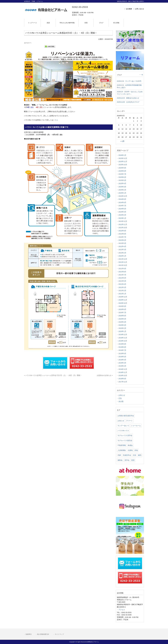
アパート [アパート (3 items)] (129, 421)
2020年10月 (123, 303)
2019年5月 (122, 357)
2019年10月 (123, 341)
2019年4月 (122, 360)
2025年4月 (122, 183)
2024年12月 (123, 196)
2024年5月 (122, 209)
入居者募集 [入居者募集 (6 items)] (122, 450)
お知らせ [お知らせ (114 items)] (121, 421)
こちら (56, 120)
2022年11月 (123, 224)
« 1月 (122, 141)
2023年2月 (122, 215)
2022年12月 (123, 221)
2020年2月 (122, 328)
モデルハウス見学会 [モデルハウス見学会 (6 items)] (125, 435)
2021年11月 (123, 262)
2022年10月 (123, 228)
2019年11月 (123, 338)
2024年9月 (122, 199)
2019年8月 (122, 347)
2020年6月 (122, 316)
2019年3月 (122, 363)
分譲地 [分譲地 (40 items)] (130, 450)
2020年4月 (122, 322)
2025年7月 (122, 174)
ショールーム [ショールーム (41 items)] (136, 426)
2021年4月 (122, 284)
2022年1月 (122, 256)
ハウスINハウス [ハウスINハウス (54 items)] (123, 431)
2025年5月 (122, 180)
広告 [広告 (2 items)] (134, 455)
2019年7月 (122, 350)
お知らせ (122, 395)
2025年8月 (122, 171)
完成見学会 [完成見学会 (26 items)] (127, 455)
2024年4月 (122, 212)
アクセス (122, 610)
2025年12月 (123, 158)
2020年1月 (122, 331)
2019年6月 (122, 353)
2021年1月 (122, 294)
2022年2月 (122, 253)
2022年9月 (122, 231)
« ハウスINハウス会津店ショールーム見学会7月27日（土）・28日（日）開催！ (53, 375)
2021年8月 (122, 272)
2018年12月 (123, 369)
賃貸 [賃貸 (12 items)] (133, 460)
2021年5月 (122, 281)
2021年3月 (122, 287)
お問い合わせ (139, 9)
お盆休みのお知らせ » (105, 375)
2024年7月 (122, 206)
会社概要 (129, 9)
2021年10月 (123, 265)
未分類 (121, 401)
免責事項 (28, 634)
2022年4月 (122, 246)
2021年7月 (122, 275)
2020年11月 (123, 300)
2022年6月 (122, 240)
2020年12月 (123, 297)
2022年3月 (122, 250)
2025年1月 (122, 193)
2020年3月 (122, 325)
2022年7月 (122, 237)
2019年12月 (123, 334)
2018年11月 (123, 372)
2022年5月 (122, 243)
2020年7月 (122, 313)
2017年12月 (123, 382)
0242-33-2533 (80, 7)
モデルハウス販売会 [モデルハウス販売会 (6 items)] (125, 440)
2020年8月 (122, 309)
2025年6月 (122, 177)
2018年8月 (122, 379)
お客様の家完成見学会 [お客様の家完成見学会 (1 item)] (126, 416)
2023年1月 (122, 218)
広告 (120, 398)
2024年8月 (122, 202)
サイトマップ (59, 634)
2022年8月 (122, 234)
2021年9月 (122, 269)
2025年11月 (123, 161)
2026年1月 (122, 155)
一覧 (142, 75)
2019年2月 (122, 366)
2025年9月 (122, 168)
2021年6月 (122, 278)
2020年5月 (122, 319)
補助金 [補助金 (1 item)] (120, 460)
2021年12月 (123, 259)
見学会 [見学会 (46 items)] (127, 460)
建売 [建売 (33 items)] (140, 455)
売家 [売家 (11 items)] (119, 455)
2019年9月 (122, 344)
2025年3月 (122, 187)
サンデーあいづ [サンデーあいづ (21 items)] (123, 426)
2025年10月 (123, 165)
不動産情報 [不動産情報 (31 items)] (122, 445)
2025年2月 (122, 190)
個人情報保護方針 (43, 634)
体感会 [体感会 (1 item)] (130, 445)
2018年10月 (123, 375)
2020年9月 (122, 306)
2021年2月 (122, 291)
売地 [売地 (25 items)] (136, 450)
